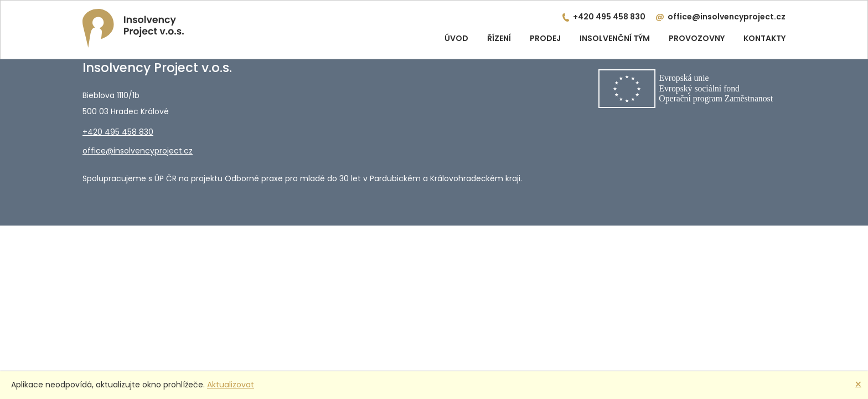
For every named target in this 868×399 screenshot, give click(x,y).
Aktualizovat (231, 385)
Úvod (456, 38)
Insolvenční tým (615, 38)
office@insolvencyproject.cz (727, 17)
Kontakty (764, 38)
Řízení (499, 38)
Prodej (545, 38)
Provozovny (697, 38)
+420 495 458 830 (609, 17)
